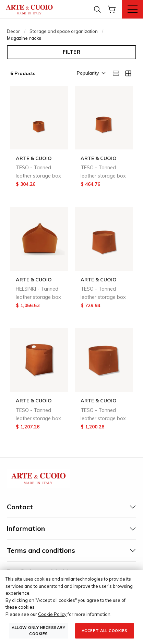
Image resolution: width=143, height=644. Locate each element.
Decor (13, 31)
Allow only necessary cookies (38, 630)
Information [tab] (26, 528)
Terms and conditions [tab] (41, 550)
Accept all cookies (105, 631)
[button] (91, 74)
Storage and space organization (64, 31)
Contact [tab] (20, 507)
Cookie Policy (52, 614)
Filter (71, 52)
